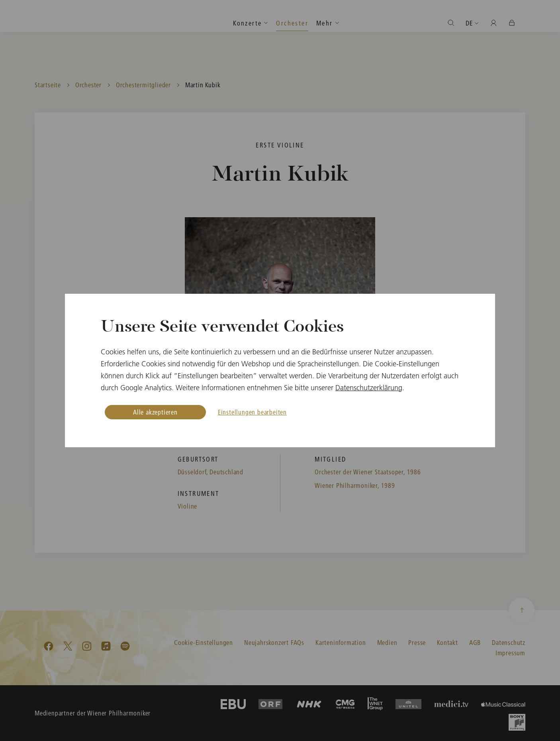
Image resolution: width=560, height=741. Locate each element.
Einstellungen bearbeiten (252, 412)
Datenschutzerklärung (369, 388)
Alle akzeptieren (155, 412)
